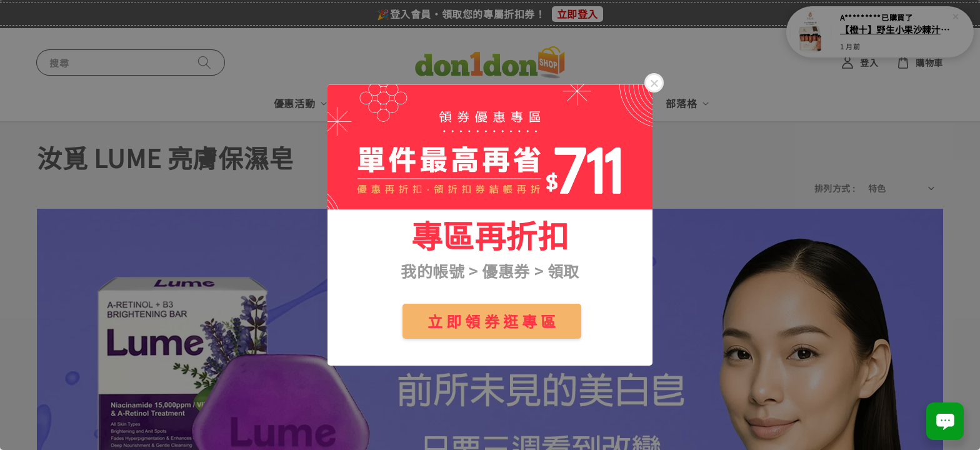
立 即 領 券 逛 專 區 (492, 321)
